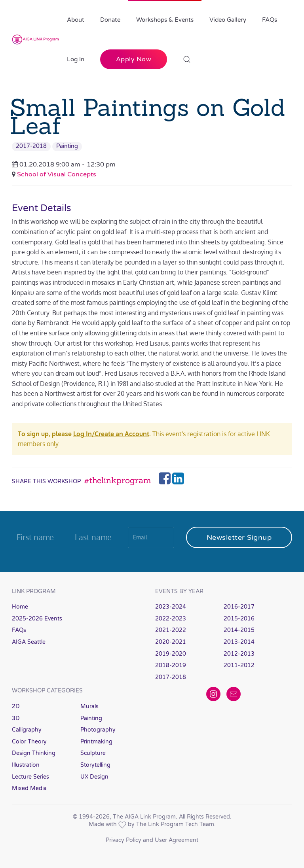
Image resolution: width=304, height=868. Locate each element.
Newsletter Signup (239, 537)
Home (20, 607)
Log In (76, 59)
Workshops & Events (165, 20)
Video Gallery (228, 20)
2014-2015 (239, 630)
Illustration (26, 765)
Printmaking (96, 742)
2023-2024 (171, 607)
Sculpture (93, 753)
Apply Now (134, 59)
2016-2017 (239, 607)
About (76, 20)
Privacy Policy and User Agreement (152, 840)
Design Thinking (34, 753)
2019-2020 (171, 654)
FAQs (270, 20)
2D (16, 706)
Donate (110, 20)
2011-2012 (239, 665)
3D (16, 718)
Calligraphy (27, 730)
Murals (89, 706)
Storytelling (95, 765)
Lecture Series (30, 777)
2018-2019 (171, 665)
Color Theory (29, 742)
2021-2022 (171, 630)
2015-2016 (239, 619)
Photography (98, 730)
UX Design (94, 777)
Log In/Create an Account (111, 434)
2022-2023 (171, 619)
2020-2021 (171, 642)
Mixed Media (29, 788)
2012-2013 (239, 654)
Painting (67, 146)
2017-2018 (31, 146)
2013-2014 (239, 642)
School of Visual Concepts (57, 174)
